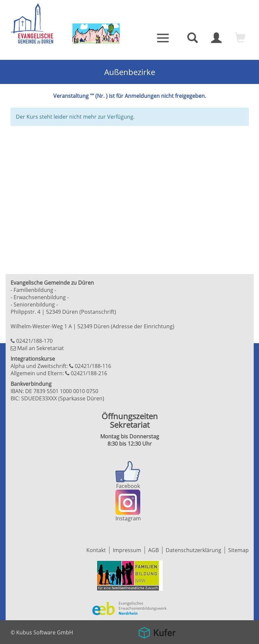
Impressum (127, 550)
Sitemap (238, 550)
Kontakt (96, 550)
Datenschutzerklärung (194, 550)
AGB (153, 550)
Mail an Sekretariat (41, 348)
